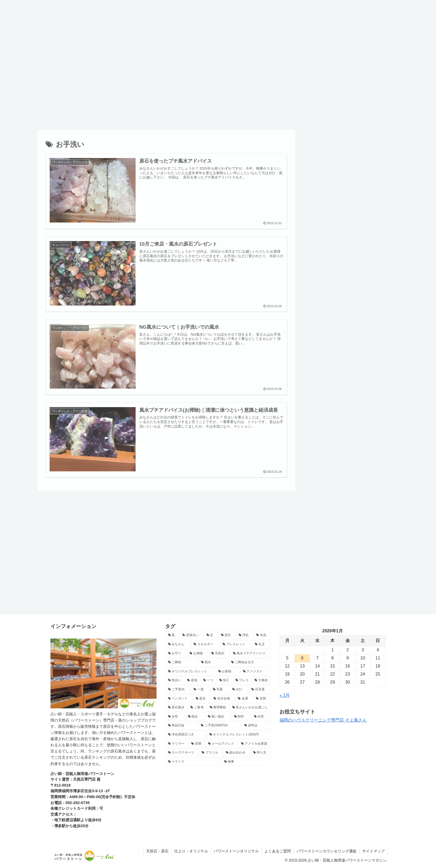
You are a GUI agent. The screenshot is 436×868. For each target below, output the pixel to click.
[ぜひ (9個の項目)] (239, 690)
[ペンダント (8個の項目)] (179, 699)
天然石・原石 (157, 851)
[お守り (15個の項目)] (176, 654)
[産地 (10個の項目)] (192, 680)
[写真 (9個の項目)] (220, 690)
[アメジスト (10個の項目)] (256, 672)
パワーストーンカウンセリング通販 (326, 851)
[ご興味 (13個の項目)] (182, 662)
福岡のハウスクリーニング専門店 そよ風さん (323, 720)
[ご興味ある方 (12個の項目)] (250, 662)
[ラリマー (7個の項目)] (177, 744)
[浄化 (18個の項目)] (245, 635)
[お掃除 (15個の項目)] (197, 654)
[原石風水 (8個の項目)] (176, 708)
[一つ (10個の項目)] (208, 680)
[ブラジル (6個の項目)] (211, 753)
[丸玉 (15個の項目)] (261, 644)
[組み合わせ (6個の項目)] (237, 753)
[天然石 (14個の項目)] (219, 654)
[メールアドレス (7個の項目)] (222, 744)
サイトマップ (373, 851)
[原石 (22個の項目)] (227, 635)
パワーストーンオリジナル (236, 851)
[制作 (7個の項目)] (241, 717)
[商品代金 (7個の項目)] (182, 726)
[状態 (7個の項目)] (197, 744)
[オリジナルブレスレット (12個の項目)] (190, 672)
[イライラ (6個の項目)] (193, 762)
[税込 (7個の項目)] (195, 717)
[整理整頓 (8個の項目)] (218, 708)
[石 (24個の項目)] (211, 635)
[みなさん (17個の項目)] (178, 644)
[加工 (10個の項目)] (224, 680)
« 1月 (285, 695)
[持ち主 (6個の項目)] (261, 753)
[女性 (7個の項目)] (175, 717)
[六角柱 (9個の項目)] (261, 680)
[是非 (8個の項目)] (202, 699)
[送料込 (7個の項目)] (256, 726)
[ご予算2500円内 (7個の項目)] (219, 726)
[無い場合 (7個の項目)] (218, 717)
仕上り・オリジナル (191, 851)
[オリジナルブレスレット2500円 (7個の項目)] (239, 735)
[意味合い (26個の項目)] (191, 635)
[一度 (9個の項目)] (200, 690)
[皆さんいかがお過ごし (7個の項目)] (250, 708)
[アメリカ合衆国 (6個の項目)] (255, 744)
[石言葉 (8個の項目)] (260, 690)
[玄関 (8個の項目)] (262, 699)
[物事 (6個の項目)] (246, 762)
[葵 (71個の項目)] (172, 635)
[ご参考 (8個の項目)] (197, 708)
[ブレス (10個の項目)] (242, 680)
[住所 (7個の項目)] (261, 717)
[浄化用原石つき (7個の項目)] (186, 735)
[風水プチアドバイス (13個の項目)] (251, 654)
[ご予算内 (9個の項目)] (178, 690)
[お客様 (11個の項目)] (228, 672)
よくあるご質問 (278, 851)
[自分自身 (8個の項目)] (223, 699)
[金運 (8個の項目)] (244, 699)
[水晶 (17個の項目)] (262, 635)
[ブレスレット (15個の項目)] (236, 644)
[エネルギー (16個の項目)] (205, 644)
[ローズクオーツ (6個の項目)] (182, 753)
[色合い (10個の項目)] (175, 680)
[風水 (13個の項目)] (213, 662)
